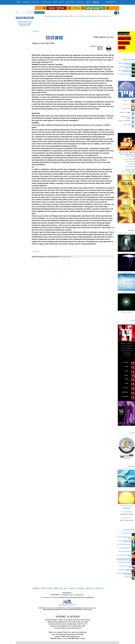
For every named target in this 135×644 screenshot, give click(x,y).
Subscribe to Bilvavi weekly (25, 23)
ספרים (55, 2)
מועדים (60, 16)
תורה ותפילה (68, 16)
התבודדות (89, 16)
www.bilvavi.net (111, 2)
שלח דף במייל (103, 46)
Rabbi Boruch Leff (127, 518)
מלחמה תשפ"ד (39, 13)
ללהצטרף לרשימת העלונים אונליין (25, 22)
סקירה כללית (70, 2)
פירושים (54, 16)
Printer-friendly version (111, 47)
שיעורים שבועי (46, 2)
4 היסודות (82, 16)
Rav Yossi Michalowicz (127, 512)
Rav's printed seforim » (65, 257)
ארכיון (61, 2)
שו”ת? (18, 2)
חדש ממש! (26, 2)
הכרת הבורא (106, 16)
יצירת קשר (80, 2)
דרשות (75, 16)
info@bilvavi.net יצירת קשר (68, 595)
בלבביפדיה (47, 16)
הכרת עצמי (97, 16)
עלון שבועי (35, 2)
